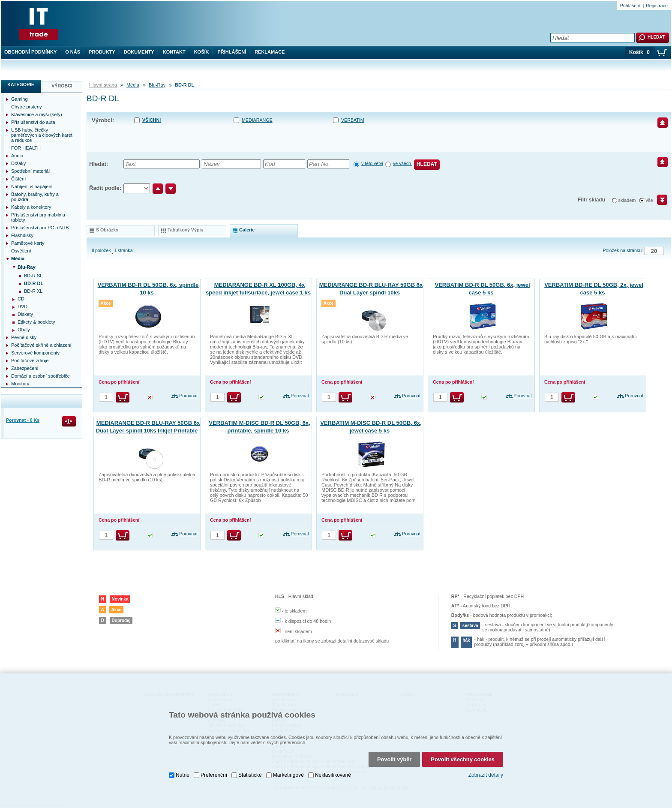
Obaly (24, 330)
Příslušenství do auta (33, 122)
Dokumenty (139, 52)
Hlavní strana (103, 85)
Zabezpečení (25, 368)
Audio (17, 156)
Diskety (25, 314)
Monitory (20, 384)
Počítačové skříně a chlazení (41, 345)
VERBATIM (353, 120)
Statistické (250, 775)
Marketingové (288, 775)
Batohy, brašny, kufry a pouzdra (35, 197)
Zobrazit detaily (486, 775)
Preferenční (214, 775)
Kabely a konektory (31, 207)
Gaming (19, 99)
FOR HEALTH (26, 148)
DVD (22, 306)
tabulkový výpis (185, 230)
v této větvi (372, 163)
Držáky (18, 163)
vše (649, 200)
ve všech (403, 163)
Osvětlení (21, 251)
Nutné (183, 775)
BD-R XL (33, 291)
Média (133, 85)
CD (21, 299)
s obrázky (107, 230)
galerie (247, 230)
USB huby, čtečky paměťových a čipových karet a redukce (42, 135)
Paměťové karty (28, 243)
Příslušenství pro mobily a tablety (38, 217)
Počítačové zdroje (30, 360)
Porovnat (188, 396)
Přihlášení (232, 52)
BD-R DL (34, 283)
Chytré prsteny (27, 107)
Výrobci (62, 86)
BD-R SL (33, 276)
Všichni (151, 120)
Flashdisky (22, 235)
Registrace (657, 6)
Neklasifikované (333, 775)
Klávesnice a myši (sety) (37, 114)
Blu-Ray (157, 85)
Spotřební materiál (30, 171)
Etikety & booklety (36, 322)
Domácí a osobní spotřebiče (40, 376)
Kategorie (21, 84)
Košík (202, 52)
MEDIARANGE (257, 120)
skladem (627, 200)
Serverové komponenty (35, 353)
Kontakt (174, 52)
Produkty (102, 52)
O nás (73, 52)
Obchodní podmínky (30, 52)
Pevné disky (24, 337)
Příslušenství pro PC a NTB (40, 228)
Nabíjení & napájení (32, 186)
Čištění (18, 179)
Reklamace (270, 52)
